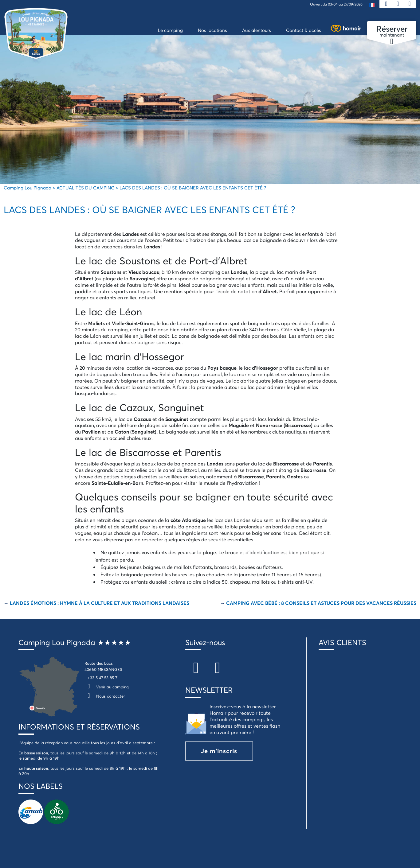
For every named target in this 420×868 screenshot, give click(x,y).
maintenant (392, 31)
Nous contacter (105, 696)
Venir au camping (107, 687)
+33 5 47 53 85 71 (103, 678)
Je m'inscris (219, 751)
